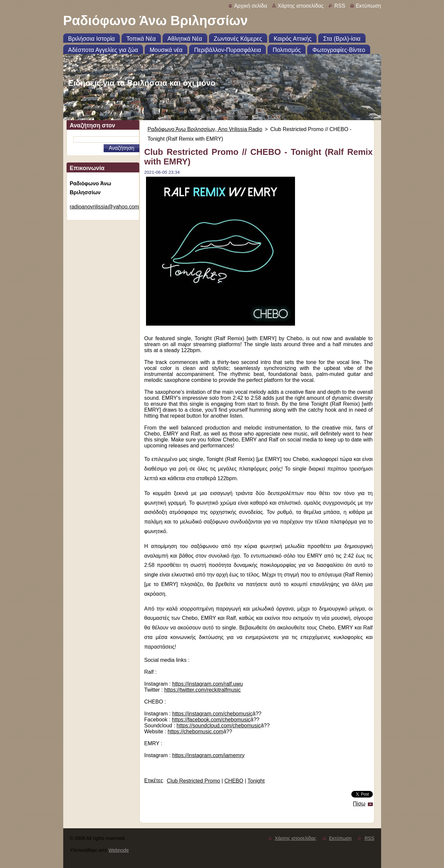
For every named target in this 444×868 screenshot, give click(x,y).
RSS (340, 6)
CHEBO (234, 781)
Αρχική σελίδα (251, 6)
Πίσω (359, 804)
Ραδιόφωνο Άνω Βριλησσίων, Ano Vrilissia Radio (205, 129)
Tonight (256, 781)
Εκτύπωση (369, 6)
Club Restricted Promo (194, 781)
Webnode (119, 850)
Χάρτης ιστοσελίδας (301, 6)
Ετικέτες (154, 780)
